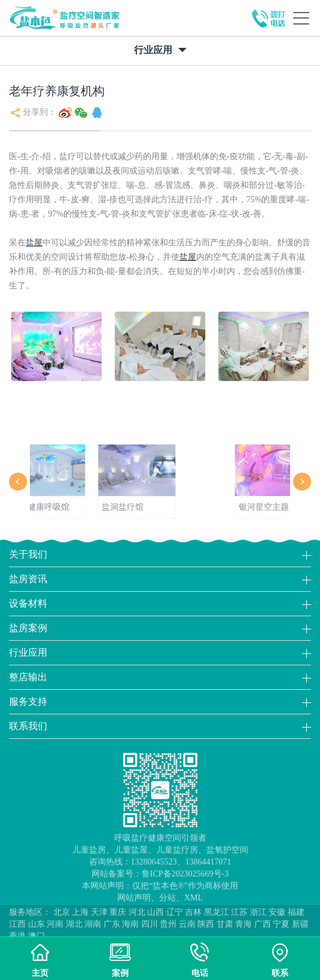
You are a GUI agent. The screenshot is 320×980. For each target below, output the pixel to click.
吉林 (193, 912)
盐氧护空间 (227, 850)
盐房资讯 (28, 579)
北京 (62, 912)
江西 (17, 924)
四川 (150, 924)
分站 (167, 898)
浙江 (258, 912)
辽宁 (175, 912)
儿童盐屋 (131, 850)
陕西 (206, 924)
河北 (137, 912)
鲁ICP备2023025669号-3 (185, 874)
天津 (99, 912)
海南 (130, 924)
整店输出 (28, 677)
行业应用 (28, 652)
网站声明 (134, 898)
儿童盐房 (89, 850)
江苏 (239, 912)
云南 (187, 924)
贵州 (168, 924)
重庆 (118, 912)
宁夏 (281, 924)
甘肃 (225, 924)
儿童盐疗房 (177, 850)
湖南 (93, 924)
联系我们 (28, 726)
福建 (296, 912)
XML (193, 898)
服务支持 (28, 701)
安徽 (277, 912)
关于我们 (28, 554)
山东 (36, 924)
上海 (80, 912)
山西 (156, 912)
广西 (263, 924)
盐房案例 (28, 628)
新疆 (300, 924)
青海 (243, 924)
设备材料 (28, 603)
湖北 (74, 924)
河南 (55, 924)
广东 (112, 924)
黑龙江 (217, 912)
